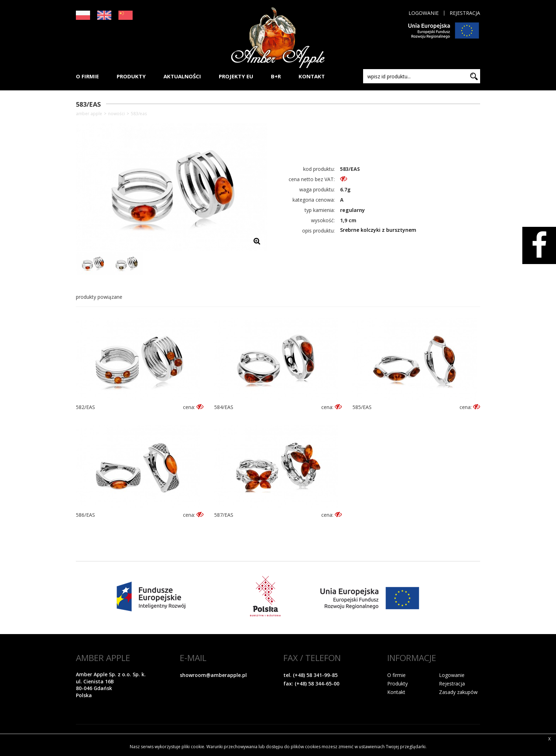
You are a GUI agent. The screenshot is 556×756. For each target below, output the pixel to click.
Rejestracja (465, 13)
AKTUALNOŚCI (182, 76)
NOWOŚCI (116, 114)
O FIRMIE (87, 76)
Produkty (397, 684)
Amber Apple (89, 114)
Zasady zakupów (458, 692)
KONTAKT (312, 76)
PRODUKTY (131, 76)
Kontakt (396, 692)
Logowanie (424, 13)
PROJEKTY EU (236, 76)
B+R (276, 76)
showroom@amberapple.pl (213, 675)
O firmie (396, 675)
